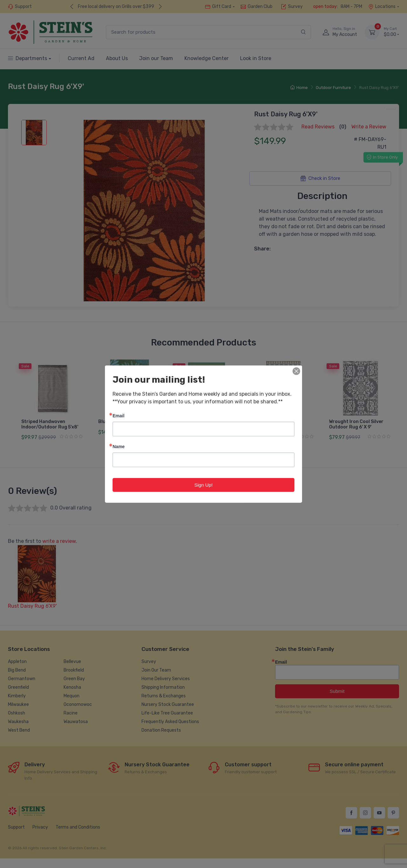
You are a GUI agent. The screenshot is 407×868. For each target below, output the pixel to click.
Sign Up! (203, 485)
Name (119, 446)
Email (118, 415)
